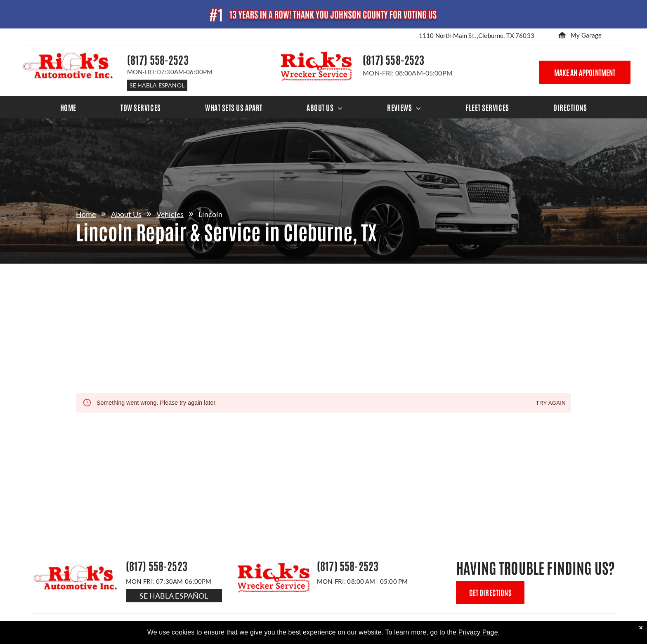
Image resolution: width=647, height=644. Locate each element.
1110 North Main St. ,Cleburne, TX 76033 (477, 35)
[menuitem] (68, 107)
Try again (551, 403)
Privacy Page (478, 632)
